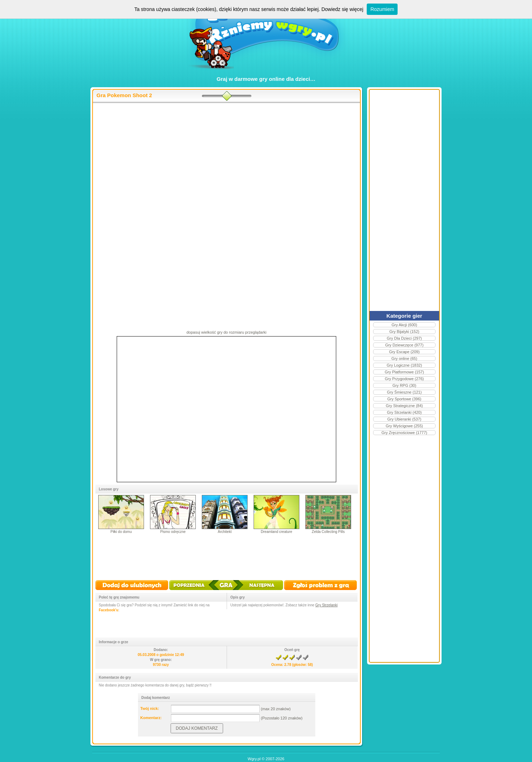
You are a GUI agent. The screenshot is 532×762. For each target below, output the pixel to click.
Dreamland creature (276, 532)
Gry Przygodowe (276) (404, 379)
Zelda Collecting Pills (328, 532)
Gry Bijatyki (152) (404, 332)
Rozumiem (382, 9)
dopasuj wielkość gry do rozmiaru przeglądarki (227, 332)
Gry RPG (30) (404, 385)
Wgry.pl (254, 759)
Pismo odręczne (173, 532)
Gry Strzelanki (326, 605)
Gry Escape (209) (404, 352)
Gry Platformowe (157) (404, 372)
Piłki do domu (121, 532)
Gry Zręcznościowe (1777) (404, 433)
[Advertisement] (226, 160)
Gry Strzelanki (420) (404, 412)
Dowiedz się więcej (342, 9)
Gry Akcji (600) (404, 325)
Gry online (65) (404, 358)
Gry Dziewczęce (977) (404, 345)
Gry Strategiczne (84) (404, 406)
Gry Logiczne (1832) (404, 365)
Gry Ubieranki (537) (404, 419)
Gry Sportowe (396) (404, 399)
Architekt (225, 532)
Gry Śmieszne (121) (404, 392)
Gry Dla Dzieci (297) (404, 338)
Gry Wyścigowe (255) (404, 426)
